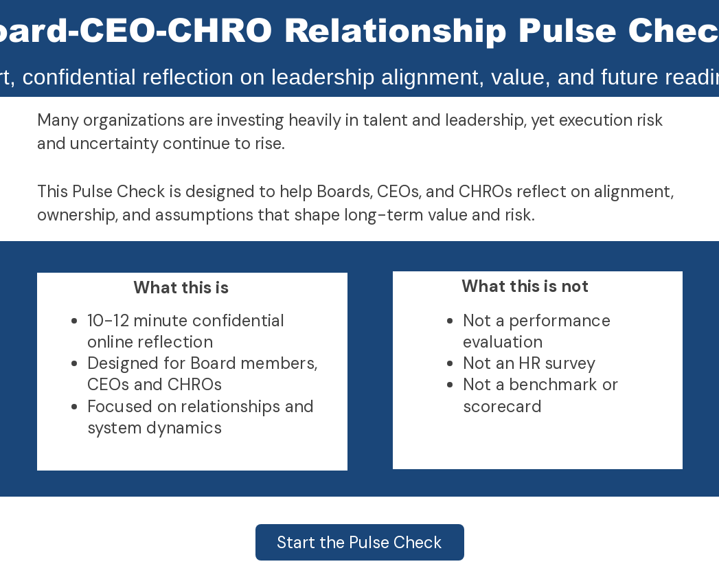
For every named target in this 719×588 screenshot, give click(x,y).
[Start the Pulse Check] (360, 542)
